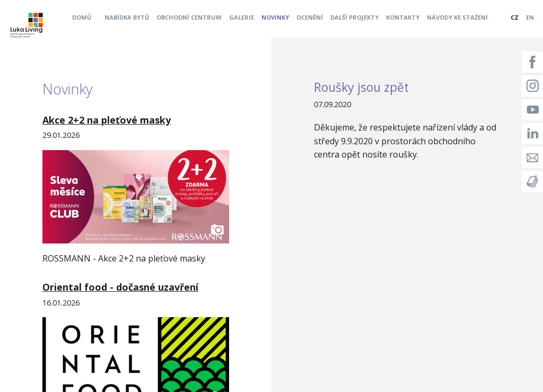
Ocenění (310, 17)
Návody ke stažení (457, 17)
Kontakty (403, 17)
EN (530, 17)
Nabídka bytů (127, 17)
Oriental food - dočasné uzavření (120, 287)
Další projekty (354, 17)
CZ (515, 17)
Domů (82, 17)
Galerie (242, 17)
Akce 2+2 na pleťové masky (107, 120)
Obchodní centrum (189, 17)
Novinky (275, 17)
